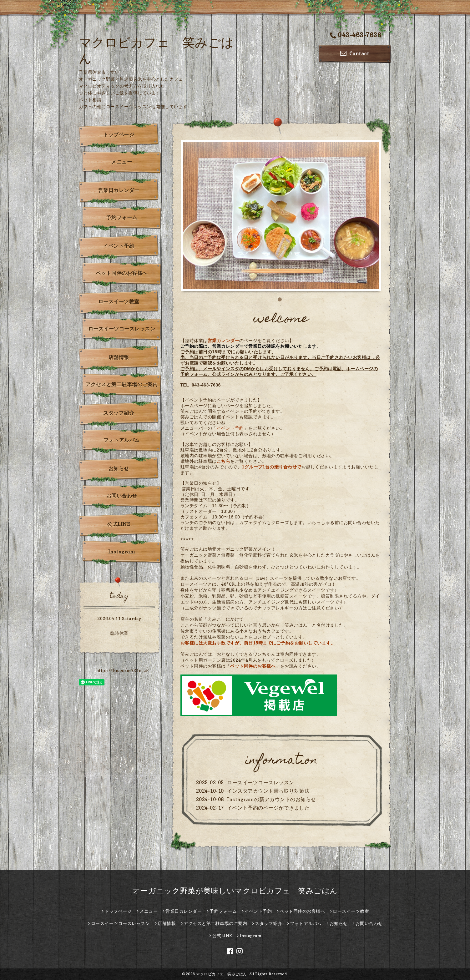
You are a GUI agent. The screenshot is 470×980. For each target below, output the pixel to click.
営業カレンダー (224, 341)
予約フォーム (122, 217)
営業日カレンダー (119, 190)
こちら (224, 461)
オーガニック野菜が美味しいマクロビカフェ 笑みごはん (235, 891)
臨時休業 (119, 633)
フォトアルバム (122, 440)
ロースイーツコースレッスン (261, 782)
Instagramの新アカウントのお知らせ (272, 799)
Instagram (122, 552)
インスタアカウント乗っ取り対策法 (268, 791)
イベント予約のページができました (268, 808)
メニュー (122, 162)
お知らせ (119, 468)
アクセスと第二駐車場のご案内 (122, 384)
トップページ (119, 134)
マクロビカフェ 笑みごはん (222, 974)
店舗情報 (119, 357)
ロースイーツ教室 (119, 301)
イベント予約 (230, 428)
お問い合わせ (122, 496)
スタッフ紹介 (119, 413)
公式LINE (119, 524)
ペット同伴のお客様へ (253, 666)
